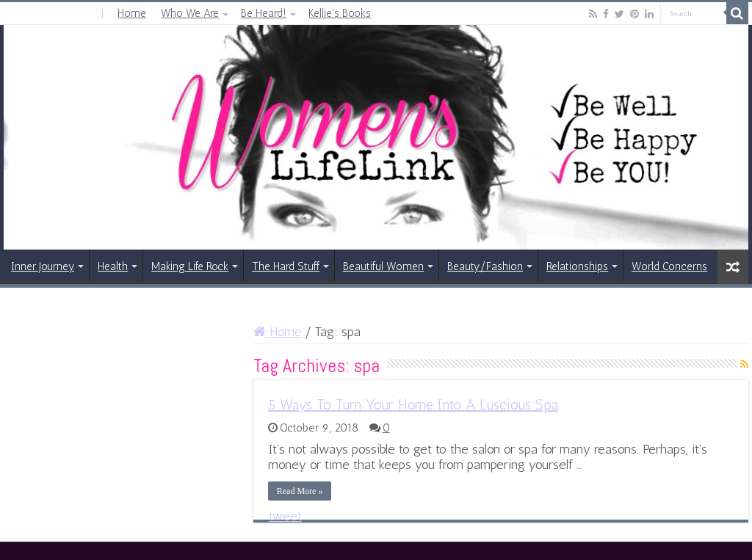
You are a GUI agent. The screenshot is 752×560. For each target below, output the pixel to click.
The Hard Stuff (286, 266)
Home (132, 13)
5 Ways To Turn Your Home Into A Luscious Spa (413, 404)
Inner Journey (43, 266)
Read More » (300, 491)
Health (113, 266)
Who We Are (190, 13)
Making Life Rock (190, 266)
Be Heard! (264, 13)
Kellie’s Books (340, 13)
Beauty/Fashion (485, 266)
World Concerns (669, 266)
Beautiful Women (383, 266)
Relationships (577, 266)
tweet (285, 516)
